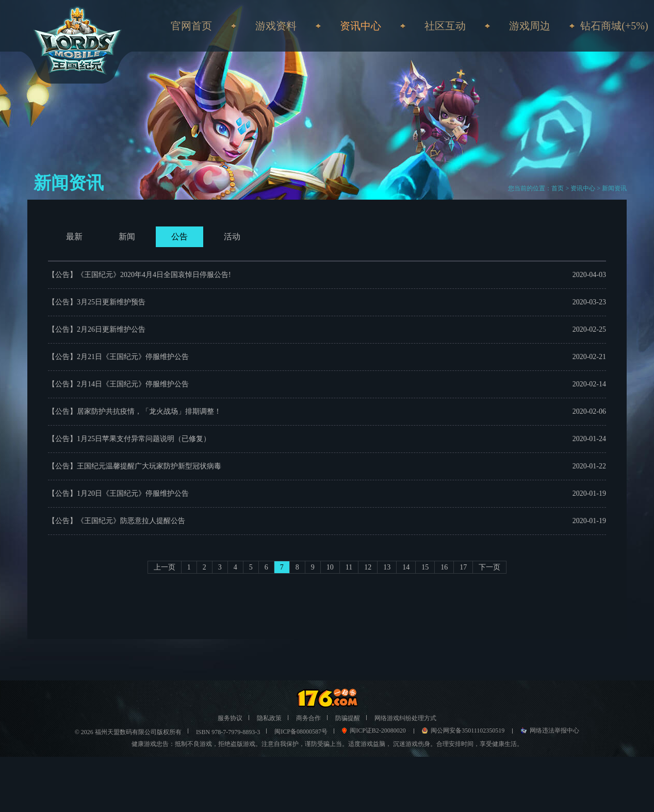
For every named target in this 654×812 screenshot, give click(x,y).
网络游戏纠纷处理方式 (405, 718)
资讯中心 (583, 188)
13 (387, 567)
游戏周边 (530, 26)
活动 (232, 237)
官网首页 (191, 26)
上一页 (165, 567)
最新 (74, 237)
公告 (179, 237)
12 (368, 567)
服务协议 (230, 718)
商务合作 (308, 718)
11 (349, 567)
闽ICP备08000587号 (301, 732)
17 (463, 567)
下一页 (489, 567)
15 (425, 567)
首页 (558, 188)
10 (330, 567)
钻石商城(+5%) (614, 26)
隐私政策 (269, 718)
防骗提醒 (348, 718)
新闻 (127, 237)
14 (406, 567)
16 (444, 567)
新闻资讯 (614, 188)
